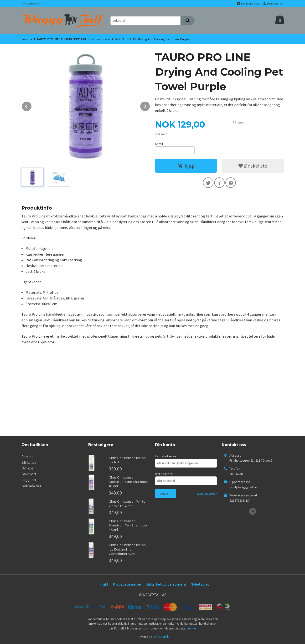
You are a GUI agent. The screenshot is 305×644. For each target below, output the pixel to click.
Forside (27, 39)
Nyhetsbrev (200, 584)
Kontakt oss (31, 485)
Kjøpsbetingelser (127, 584)
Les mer (192, 628)
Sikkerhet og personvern (166, 584)
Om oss (28, 468)
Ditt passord (164, 474)
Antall (159, 144)
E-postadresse (166, 456)
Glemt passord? (207, 494)
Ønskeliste (253, 166)
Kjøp (186, 166)
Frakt (104, 584)
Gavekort (29, 474)
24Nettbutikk (161, 637)
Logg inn (29, 479)
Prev (32, 105)
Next (150, 105)
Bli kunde (29, 462)
